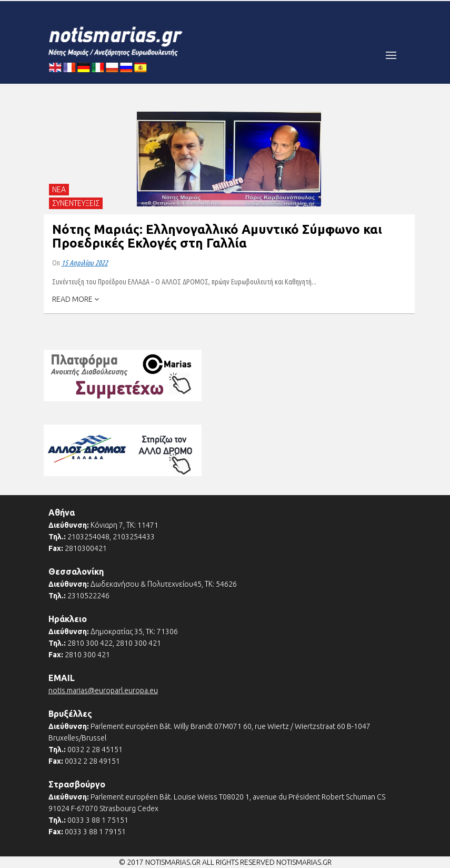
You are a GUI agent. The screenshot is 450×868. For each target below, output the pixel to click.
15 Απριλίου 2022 (85, 263)
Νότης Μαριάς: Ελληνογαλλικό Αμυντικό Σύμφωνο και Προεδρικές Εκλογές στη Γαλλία (217, 236)
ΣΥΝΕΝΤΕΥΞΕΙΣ (76, 203)
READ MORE (76, 299)
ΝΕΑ (59, 190)
